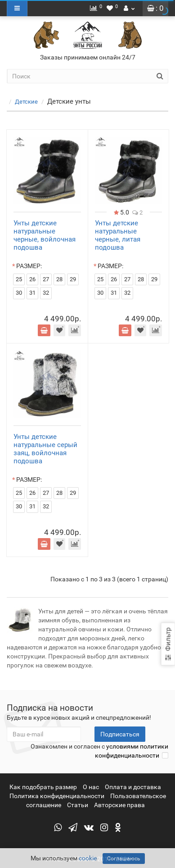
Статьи (78, 805)
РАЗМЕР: (29, 266)
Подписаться (120, 734)
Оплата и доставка (133, 787)
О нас (91, 787)
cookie (88, 858)
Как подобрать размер (43, 787)
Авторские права (119, 805)
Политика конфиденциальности (57, 796)
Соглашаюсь (124, 859)
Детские (32, 102)
